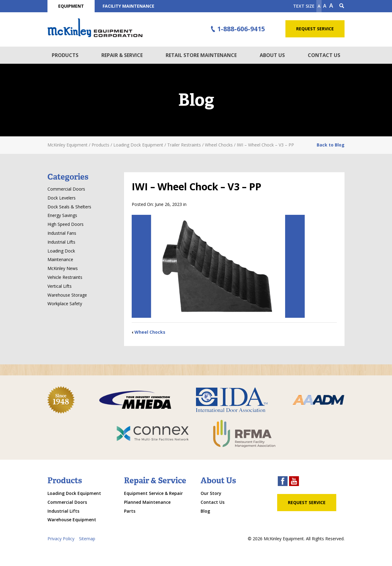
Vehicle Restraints (65, 277)
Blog (205, 511)
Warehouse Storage (67, 295)
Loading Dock (61, 251)
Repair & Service (122, 55)
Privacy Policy (61, 539)
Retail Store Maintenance (201, 55)
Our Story (211, 493)
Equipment (71, 6)
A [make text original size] (325, 6)
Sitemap (87, 539)
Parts (130, 511)
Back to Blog (331, 145)
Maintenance (60, 259)
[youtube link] (294, 482)
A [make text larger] (331, 6)
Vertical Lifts (60, 286)
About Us (272, 55)
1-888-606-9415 (237, 29)
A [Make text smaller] (319, 6)
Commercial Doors (66, 189)
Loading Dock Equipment (74, 493)
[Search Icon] (342, 6)
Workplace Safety (65, 304)
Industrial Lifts (61, 242)
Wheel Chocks (150, 332)
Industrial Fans (62, 233)
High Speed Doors (66, 224)
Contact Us (324, 55)
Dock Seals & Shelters (69, 207)
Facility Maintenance (128, 6)
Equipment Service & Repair (153, 493)
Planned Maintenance (147, 502)
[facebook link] (283, 482)
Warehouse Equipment (72, 520)
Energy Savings (62, 215)
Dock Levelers (62, 198)
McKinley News (63, 268)
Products (65, 55)
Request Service (315, 29)
